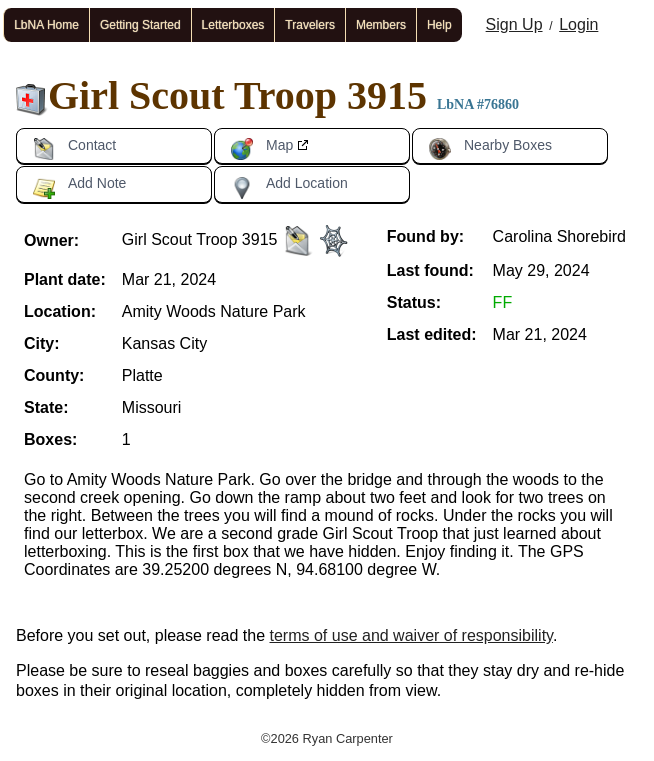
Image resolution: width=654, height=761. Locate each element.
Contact (74, 149)
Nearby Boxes (490, 149)
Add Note (79, 187)
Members (381, 25)
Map (261, 149)
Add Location (289, 187)
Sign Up (514, 24)
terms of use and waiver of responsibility (411, 635)
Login (578, 24)
